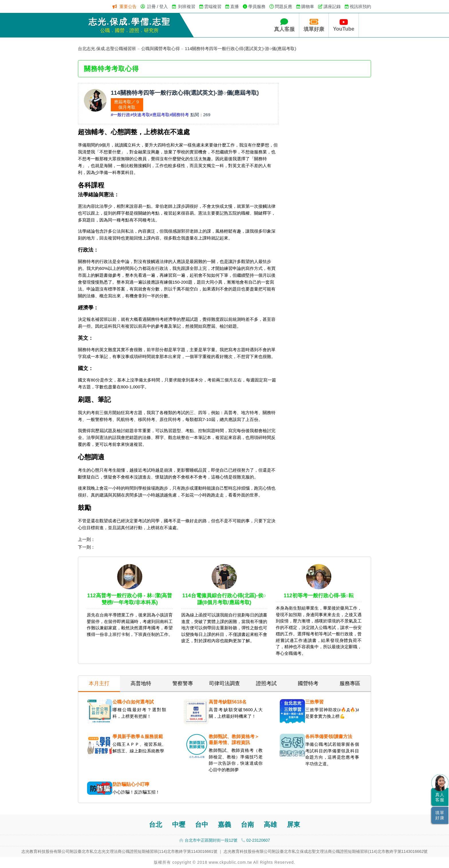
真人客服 (284, 25)
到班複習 (187, 6)
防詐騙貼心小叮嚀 (131, 784)
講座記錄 (332, 6)
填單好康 (314, 25)
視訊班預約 (360, 6)
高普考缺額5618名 (228, 702)
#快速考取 (140, 115)
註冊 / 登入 (158, 6)
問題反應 (283, 6)
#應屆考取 (160, 115)
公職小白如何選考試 (133, 702)
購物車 (308, 6)
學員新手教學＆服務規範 (138, 736)
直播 (235, 6)
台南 (247, 825)
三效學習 (314, 702)
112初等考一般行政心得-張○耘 (319, 596)
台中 (202, 825)
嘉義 (224, 825)
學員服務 (257, 6)
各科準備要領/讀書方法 (329, 736)
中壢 (179, 825)
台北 (155, 825)
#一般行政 (121, 115)
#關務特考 (179, 115)
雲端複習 (213, 6)
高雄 (270, 825)
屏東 (294, 825)
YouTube (344, 25)
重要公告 (128, 6)
